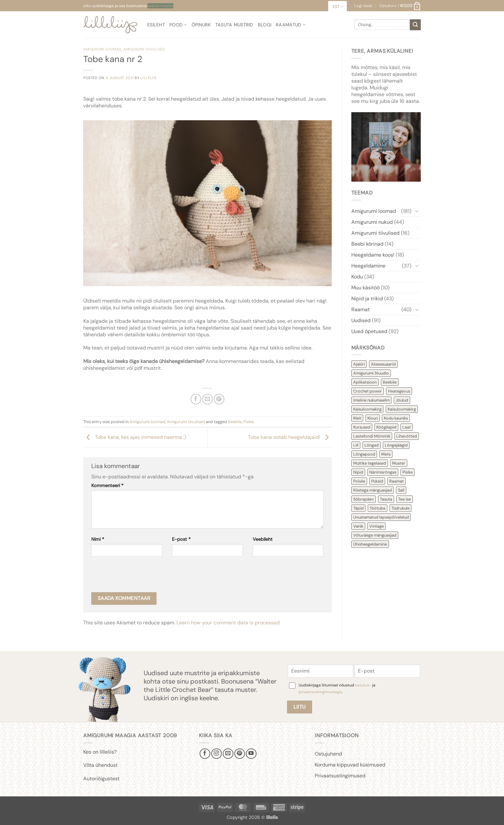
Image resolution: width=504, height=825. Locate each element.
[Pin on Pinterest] (219, 399)
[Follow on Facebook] (205, 754)
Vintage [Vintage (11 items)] (377, 526)
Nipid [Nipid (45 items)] (358, 472)
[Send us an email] (228, 754)
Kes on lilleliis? (100, 752)
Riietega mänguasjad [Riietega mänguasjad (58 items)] (373, 490)
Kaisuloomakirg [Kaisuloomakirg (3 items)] (402, 409)
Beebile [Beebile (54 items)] (390, 382)
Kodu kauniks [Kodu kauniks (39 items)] (396, 418)
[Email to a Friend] (207, 399)
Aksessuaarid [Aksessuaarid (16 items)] (383, 364)
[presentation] (140, 576)
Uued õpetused (369, 331)
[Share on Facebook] (196, 399)
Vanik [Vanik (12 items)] (358, 526)
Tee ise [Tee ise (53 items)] (405, 499)
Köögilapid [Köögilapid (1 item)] (386, 427)
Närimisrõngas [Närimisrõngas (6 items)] (383, 472)
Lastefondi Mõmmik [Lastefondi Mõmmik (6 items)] (372, 436)
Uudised (361, 320)
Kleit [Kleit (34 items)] (357, 418)
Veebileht (263, 539)
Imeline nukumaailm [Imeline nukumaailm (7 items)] (371, 400)
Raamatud (291, 25)
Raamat (360, 309)
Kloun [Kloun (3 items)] (373, 418)
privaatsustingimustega (320, 692)
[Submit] (415, 25)
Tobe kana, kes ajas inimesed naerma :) (135, 437)
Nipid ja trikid (367, 299)
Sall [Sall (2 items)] (401, 490)
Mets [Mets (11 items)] (386, 454)
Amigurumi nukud (372, 222)
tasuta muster (160, 6)
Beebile (235, 422)
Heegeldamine (368, 266)
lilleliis (148, 78)
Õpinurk (201, 25)
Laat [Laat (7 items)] (407, 427)
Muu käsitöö (365, 288)
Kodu (357, 277)
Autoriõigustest (101, 779)
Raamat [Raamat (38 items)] (396, 481)
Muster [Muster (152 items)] (399, 463)
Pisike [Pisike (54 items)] (408, 472)
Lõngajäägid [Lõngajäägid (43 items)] (396, 445)
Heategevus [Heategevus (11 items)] (399, 391)
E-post (181, 539)
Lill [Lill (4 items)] (356, 445)
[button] (400, 6)
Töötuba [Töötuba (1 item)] (378, 508)
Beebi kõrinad (367, 244)
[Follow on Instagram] (216, 754)
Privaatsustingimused (340, 776)
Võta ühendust (100, 765)
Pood (178, 25)
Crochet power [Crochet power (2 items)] (368, 391)
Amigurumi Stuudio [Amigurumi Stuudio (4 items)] (371, 373)
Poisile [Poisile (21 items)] (359, 481)
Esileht (156, 25)
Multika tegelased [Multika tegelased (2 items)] (370, 463)
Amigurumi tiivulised (144, 49)
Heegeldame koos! (373, 255)
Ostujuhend (328, 754)
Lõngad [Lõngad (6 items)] (372, 445)
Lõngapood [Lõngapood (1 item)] (364, 454)
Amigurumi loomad (102, 49)
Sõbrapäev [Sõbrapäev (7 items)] (364, 499)
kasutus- (364, 685)
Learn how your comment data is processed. (229, 623)
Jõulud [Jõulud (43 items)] (402, 400)
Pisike (248, 422)
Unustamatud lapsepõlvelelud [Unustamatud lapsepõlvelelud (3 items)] (381, 517)
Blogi (265, 25)
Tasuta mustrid (234, 25)
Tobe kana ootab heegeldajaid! (290, 437)
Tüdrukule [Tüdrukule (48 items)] (401, 508)
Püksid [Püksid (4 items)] (377, 481)
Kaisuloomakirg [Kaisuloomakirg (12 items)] (367, 409)
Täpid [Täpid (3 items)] (358, 508)
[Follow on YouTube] (251, 754)
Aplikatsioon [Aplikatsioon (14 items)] (365, 382)
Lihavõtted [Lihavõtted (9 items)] (407, 436)
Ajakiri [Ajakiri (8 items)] (359, 364)
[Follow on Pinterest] (240, 754)
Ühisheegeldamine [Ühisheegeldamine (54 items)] (370, 544)
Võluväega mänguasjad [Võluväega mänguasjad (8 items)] (375, 535)
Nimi (98, 539)
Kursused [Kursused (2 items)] (362, 427)
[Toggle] (417, 211)
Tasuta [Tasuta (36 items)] (386, 499)
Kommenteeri (107, 485)
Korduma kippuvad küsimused (350, 765)
